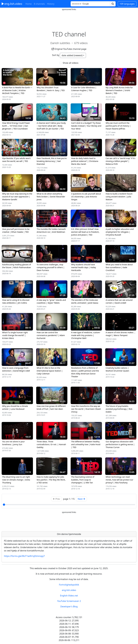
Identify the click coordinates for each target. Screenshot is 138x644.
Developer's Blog (69, 606)
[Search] (90, 4)
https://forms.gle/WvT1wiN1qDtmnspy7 (24, 556)
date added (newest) (72, 55)
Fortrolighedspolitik (69, 585)
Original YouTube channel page (69, 49)
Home (29, 4)
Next (81, 499)
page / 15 (69, 499)
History (51, 4)
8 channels (39, 4)
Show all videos (71, 63)
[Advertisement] (69, 17)
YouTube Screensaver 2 (69, 601)
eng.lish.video (12, 4)
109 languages (127, 4)
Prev (56, 499)
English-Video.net (69, 596)
